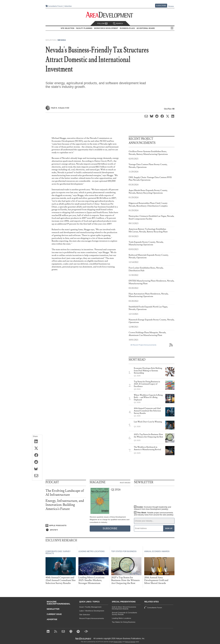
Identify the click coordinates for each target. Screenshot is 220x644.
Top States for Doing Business (124, 622)
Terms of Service (130, 642)
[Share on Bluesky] (37, 469)
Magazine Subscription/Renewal (59, 603)
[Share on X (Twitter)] (37, 448)
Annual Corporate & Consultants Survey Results (124, 613)
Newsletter (53, 609)
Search (118, 24)
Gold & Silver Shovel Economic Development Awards (124, 608)
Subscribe (161, 5)
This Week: (154, 514)
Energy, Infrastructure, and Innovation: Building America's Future (65, 505)
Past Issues (125, 482)
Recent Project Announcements (92, 618)
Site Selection (85, 615)
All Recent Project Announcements (143, 345)
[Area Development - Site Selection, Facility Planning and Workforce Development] (110, 15)
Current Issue (54, 614)
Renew (171, 6)
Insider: (153, 508)
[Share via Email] (37, 476)
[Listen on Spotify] (66, 530)
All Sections (172, 28)
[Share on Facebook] (37, 455)
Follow (102, 24)
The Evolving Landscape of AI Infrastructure (65, 493)
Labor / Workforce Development (92, 611)
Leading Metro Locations (121, 618)
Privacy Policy (118, 642)
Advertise (68, 6)
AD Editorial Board (146, 28)
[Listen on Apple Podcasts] (66, 525)
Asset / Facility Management (90, 607)
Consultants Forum (55, 6)
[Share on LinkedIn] (37, 442)
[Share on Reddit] (37, 462)
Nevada (62, 40)
